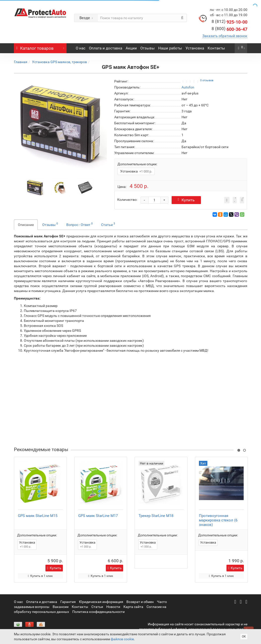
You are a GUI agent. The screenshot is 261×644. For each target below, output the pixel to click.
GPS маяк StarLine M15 (38, 516)
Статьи (108, 224)
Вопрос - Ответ (79, 224)
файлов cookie (122, 639)
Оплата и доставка (106, 48)
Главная (21, 62)
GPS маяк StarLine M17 (98, 516)
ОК (244, 637)
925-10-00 (229, 22)
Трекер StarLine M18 (156, 516)
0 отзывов (207, 80)
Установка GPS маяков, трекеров (59, 62)
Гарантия (68, 602)
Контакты (216, 48)
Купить (186, 200)
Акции (131, 48)
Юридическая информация (101, 602)
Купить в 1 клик (40, 576)
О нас (81, 48)
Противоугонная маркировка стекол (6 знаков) (218, 520)
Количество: (127, 200)
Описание (26, 225)
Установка (195, 48)
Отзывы (148, 48)
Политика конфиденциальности (98, 612)
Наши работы (170, 48)
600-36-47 (229, 29)
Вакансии (61, 607)
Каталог (40, 47)
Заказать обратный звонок (225, 36)
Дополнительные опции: (137, 164)
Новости (113, 607)
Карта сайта (133, 607)
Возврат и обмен (140, 602)
